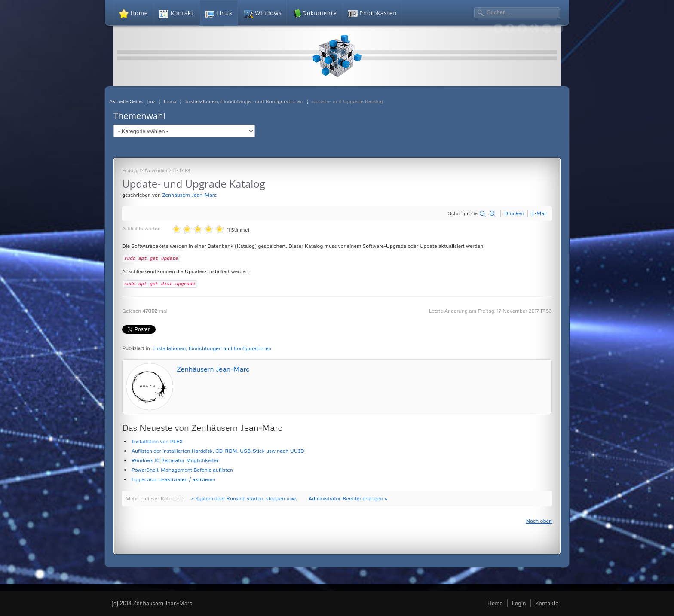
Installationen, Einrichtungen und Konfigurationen (212, 348)
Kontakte (547, 603)
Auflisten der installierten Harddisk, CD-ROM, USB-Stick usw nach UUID (218, 451)
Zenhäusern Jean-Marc (189, 195)
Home (495, 603)
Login (519, 603)
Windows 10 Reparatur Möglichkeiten (176, 460)
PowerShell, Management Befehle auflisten (182, 470)
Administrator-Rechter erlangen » (348, 499)
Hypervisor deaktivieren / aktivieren (173, 479)
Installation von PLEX (157, 441)
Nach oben (539, 521)
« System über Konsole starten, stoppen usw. (244, 499)
